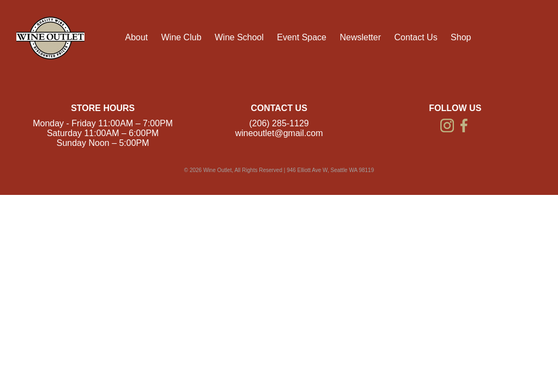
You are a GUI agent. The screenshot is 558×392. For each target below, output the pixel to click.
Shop (461, 37)
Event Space (302, 37)
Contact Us (416, 37)
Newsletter (360, 37)
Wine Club (181, 37)
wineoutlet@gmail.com (279, 133)
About (136, 37)
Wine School (239, 37)
